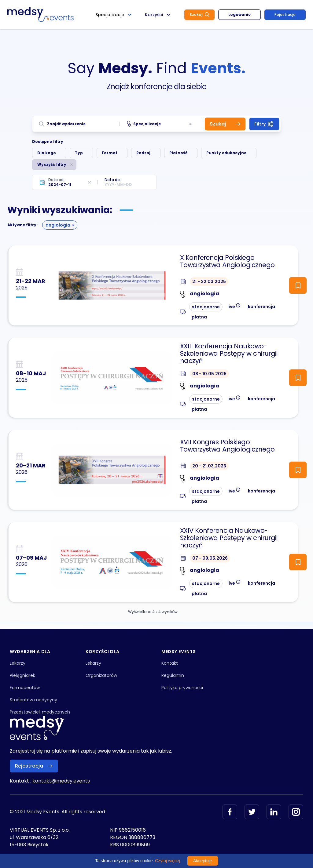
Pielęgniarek (22, 675)
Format (110, 153)
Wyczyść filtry (52, 164)
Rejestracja (285, 15)
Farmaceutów (25, 688)
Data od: (56, 180)
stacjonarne (206, 307)
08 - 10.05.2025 (209, 374)
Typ (79, 153)
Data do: (113, 180)
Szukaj (199, 15)
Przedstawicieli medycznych (40, 712)
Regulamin (173, 675)
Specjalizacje (144, 124)
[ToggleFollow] (298, 285)
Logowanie (239, 15)
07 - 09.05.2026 (210, 558)
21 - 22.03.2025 (209, 281)
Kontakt (170, 663)
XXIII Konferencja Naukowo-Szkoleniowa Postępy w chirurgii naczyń (229, 354)
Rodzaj (143, 153)
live (234, 306)
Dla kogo (47, 153)
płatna (199, 317)
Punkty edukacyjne (226, 153)
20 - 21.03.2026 (209, 466)
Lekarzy (18, 663)
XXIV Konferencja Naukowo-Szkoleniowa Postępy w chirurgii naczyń (229, 538)
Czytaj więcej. (168, 861)
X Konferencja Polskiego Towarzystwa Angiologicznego (227, 261)
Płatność (178, 153)
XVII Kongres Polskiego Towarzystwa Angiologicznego (227, 446)
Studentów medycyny (33, 700)
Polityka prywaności (182, 688)
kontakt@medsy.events (61, 781)
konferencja (261, 307)
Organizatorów (101, 675)
